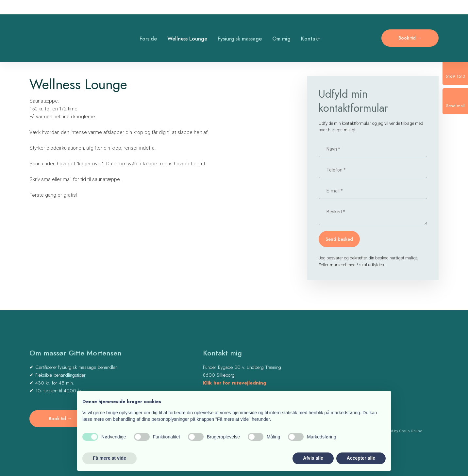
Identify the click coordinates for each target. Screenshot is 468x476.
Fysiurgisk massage (240, 39)
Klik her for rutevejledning (235, 383)
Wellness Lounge (187, 39)
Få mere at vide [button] (109, 458)
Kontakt (310, 39)
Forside (148, 39)
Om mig (281, 39)
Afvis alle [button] (313, 458)
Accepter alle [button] (361, 458)
